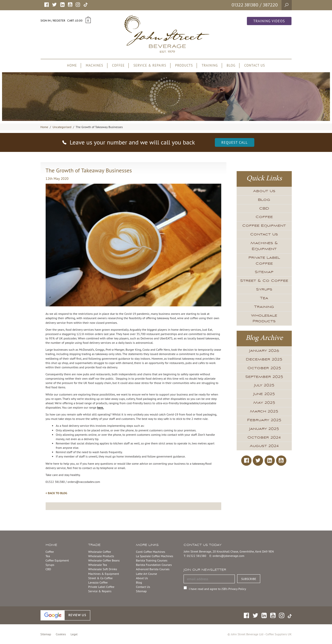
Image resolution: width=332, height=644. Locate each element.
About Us (264, 191)
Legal (74, 634)
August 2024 (264, 446)
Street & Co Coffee (264, 281)
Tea (264, 298)
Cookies (61, 634)
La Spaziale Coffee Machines (154, 556)
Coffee (264, 217)
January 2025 (264, 429)
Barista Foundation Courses (154, 565)
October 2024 (264, 438)
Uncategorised (62, 127)
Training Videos (269, 21)
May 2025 (264, 403)
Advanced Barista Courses (153, 569)
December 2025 (264, 359)
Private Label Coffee (264, 261)
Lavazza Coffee (98, 582)
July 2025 (264, 385)
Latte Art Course (146, 574)
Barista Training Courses (152, 560)
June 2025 (264, 394)
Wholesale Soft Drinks (103, 569)
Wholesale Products (264, 319)
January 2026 (264, 351)
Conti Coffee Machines (150, 552)
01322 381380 (245, 5)
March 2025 (264, 411)
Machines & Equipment (264, 246)
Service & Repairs (100, 591)
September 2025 (264, 377)
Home (44, 127)
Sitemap (264, 272)
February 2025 (264, 420)
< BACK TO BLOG (57, 493)
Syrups (264, 289)
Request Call (235, 142)
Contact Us (264, 234)
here (100, 407)
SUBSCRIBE (249, 579)
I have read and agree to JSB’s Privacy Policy (217, 589)
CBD (264, 209)
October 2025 (264, 368)
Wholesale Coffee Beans (104, 560)
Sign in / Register (53, 20)
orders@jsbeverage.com (228, 556)
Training (264, 307)
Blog (264, 200)
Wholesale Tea (98, 565)
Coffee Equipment (264, 226)
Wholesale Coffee (100, 552)
